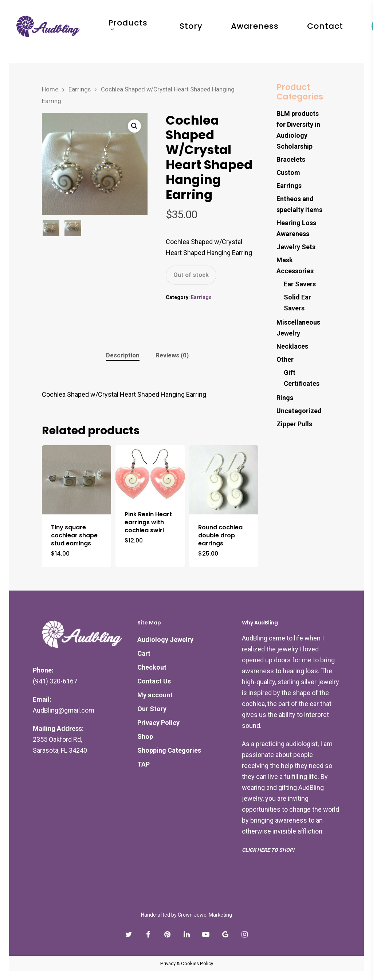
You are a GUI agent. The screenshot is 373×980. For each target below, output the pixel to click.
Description (123, 355)
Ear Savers (300, 284)
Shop (145, 736)
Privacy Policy (158, 723)
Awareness (267, 31)
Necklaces (292, 346)
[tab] (123, 355)
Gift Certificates (302, 378)
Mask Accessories (295, 265)
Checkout (152, 667)
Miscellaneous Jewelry (298, 328)
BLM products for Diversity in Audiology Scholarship (298, 130)
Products (140, 31)
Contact (337, 31)
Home (50, 89)
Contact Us (154, 681)
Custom (288, 173)
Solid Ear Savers (297, 303)
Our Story (152, 709)
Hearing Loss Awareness (296, 228)
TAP (144, 764)
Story (203, 31)
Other (285, 359)
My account (155, 695)
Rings (285, 398)
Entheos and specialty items (299, 204)
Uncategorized (299, 411)
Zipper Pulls (294, 424)
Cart (144, 653)
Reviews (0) (172, 355)
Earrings (80, 89)
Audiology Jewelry (165, 640)
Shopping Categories (169, 750)
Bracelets (291, 159)
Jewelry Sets (296, 247)
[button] (134, 126)
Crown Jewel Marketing (205, 915)
